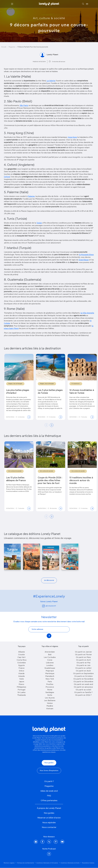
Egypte (22, 665)
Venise (50, 703)
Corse (50, 660)
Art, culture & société (49, 18)
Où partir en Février (83, 655)
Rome (50, 690)
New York (50, 679)
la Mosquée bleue (86, 255)
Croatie (22, 655)
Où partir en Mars (83, 657)
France (22, 668)
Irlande (22, 674)
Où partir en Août (83, 671)
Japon (22, 682)
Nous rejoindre (49, 823)
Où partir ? (49, 781)
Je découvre (49, 580)
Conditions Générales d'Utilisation (47, 863)
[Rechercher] (83, 4)
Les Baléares (50, 701)
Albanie (22, 652)
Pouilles (50, 684)
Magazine (12, 47)
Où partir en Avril (83, 660)
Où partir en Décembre (83, 682)
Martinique (50, 674)
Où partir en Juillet (83, 668)
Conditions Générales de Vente (70, 863)
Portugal (22, 690)
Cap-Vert (22, 657)
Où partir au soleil (83, 690)
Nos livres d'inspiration (49, 771)
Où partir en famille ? (83, 693)
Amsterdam (50, 652)
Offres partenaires (49, 801)
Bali (50, 655)
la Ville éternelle (87, 313)
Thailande (22, 695)
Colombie (22, 663)
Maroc (22, 684)
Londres (50, 665)
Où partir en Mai (83, 663)
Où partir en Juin (83, 665)
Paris (50, 682)
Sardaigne (50, 693)
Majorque (50, 671)
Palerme (31, 196)
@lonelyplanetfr (49, 606)
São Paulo (24, 106)
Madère (50, 706)
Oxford (7, 177)
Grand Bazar (84, 260)
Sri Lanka (22, 693)
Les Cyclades (50, 657)
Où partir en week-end (83, 684)
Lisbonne (50, 663)
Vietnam (50, 709)
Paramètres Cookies (88, 863)
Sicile (50, 695)
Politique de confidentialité (26, 863)
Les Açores (50, 698)
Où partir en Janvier (83, 652)
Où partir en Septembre (83, 674)
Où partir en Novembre (83, 679)
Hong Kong (72, 137)
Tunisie (39, 223)
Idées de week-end (49, 791)
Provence (50, 687)
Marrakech (50, 676)
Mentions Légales (9, 863)
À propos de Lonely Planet (49, 808)
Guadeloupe (50, 668)
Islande (22, 676)
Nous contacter (49, 827)
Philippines (22, 687)
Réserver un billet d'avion (49, 818)
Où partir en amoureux (83, 687)
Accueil (4, 47)
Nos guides (49, 763)
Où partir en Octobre (83, 676)
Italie (22, 679)
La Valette (51, 81)
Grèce (22, 671)
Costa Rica (22, 660)
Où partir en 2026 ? (83, 695)
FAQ (49, 796)
